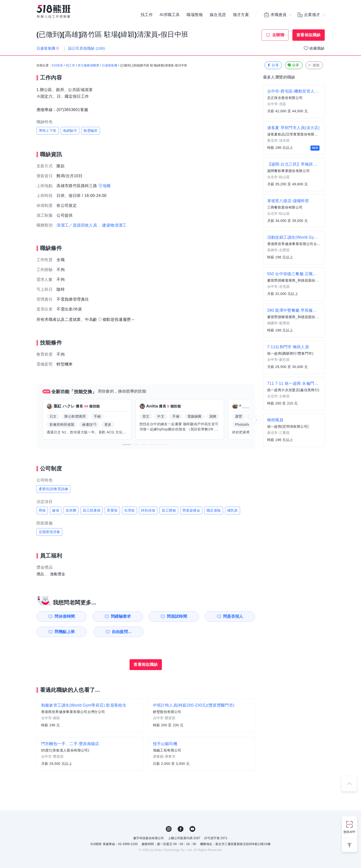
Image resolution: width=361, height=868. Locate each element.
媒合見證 (218, 15)
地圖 (107, 186)
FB (181, 829)
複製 (314, 65)
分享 (273, 65)
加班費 (71, 510)
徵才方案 (241, 15)
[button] (127, 444)
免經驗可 (70, 131)
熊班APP (349, 832)
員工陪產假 (92, 510)
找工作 (147, 15)
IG (169, 829)
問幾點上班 (65, 632)
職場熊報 (195, 15)
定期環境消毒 (49, 532)
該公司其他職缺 (86, 48)
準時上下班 (48, 131)
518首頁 (57, 65)
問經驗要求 (121, 616)
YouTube (192, 829)
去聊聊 (278, 35)
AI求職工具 (170, 15)
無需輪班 (91, 131)
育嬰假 (112, 510)
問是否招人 (233, 616)
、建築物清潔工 (112, 225)
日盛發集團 (110, 65)
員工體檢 (169, 510)
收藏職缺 (317, 48)
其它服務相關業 (88, 65)
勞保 (42, 510)
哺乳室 (233, 510)
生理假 (129, 510)
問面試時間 (177, 616)
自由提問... (122, 632)
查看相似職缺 (308, 35)
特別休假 (148, 510)
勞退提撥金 (191, 510)
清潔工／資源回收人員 (77, 225)
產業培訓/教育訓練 (54, 489)
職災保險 (214, 510)
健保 (56, 510)
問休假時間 (65, 616)
